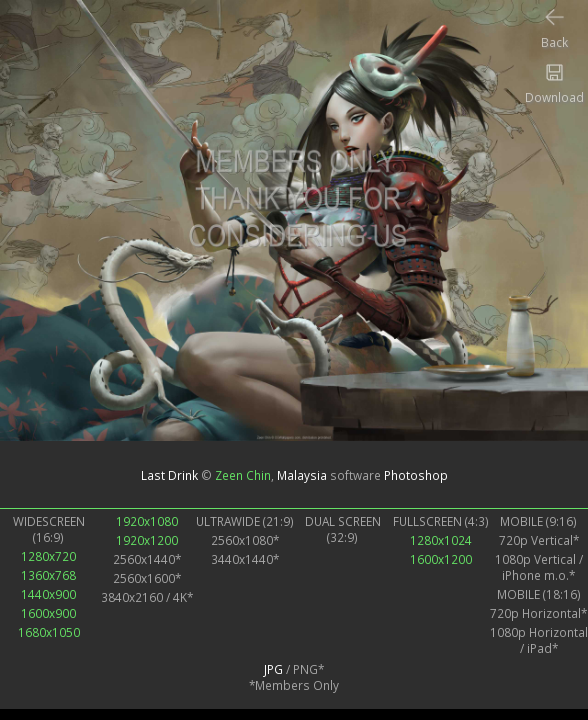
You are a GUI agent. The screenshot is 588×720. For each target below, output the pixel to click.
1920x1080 (147, 521)
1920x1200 (147, 540)
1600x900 (48, 613)
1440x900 (48, 594)
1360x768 (48, 575)
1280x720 (48, 556)
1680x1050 (49, 632)
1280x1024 (441, 540)
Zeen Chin (243, 475)
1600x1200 (441, 559)
